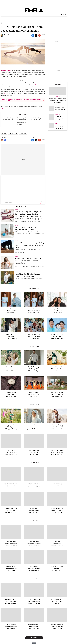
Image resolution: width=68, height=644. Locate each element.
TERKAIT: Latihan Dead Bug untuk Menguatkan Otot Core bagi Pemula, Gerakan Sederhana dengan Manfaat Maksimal (22, 100)
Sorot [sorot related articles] (35, 579)
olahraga (34, 84)
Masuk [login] (62, 15)
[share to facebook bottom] (33, 140)
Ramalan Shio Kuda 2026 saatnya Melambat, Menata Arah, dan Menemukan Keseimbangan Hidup (57, 568)
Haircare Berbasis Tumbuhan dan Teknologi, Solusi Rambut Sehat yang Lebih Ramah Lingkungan (11, 369)
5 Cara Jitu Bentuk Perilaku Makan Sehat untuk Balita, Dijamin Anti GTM (57, 485)
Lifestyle (58, 115)
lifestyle (17, 15)
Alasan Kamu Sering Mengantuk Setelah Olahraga (8, 120)
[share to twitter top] (36, 35)
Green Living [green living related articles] (35, 347)
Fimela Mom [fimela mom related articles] (35, 463)
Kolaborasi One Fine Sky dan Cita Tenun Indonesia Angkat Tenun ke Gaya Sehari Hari (34, 394)
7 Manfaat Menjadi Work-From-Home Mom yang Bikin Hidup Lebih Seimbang (34, 510)
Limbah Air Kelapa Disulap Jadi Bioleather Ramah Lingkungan (11, 394)
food (34, 15)
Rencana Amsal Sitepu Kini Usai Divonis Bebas (57, 601)
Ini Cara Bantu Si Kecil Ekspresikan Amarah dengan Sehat (11, 485)
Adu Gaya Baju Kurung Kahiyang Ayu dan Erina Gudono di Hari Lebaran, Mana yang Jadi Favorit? (11, 311)
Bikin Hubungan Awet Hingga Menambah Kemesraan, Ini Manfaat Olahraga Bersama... (22, 121)
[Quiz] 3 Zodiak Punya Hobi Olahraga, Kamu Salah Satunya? (36, 120)
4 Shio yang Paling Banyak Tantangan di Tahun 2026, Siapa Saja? (11, 543)
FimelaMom (58, 106)
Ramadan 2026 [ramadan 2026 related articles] (35, 288)
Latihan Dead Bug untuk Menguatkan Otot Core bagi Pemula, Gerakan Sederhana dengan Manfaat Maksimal (28, 214)
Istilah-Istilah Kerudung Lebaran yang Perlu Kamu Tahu (34, 427)
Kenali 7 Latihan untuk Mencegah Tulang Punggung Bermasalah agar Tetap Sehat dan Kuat (30, 245)
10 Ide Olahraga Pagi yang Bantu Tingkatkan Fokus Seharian (27, 228)
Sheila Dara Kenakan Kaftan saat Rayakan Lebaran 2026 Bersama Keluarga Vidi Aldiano (34, 336)
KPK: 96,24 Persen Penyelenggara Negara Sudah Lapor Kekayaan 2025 (11, 627)
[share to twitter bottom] (36, 140)
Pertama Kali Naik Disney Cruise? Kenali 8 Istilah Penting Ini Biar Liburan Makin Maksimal (11, 452)
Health (17, 210)
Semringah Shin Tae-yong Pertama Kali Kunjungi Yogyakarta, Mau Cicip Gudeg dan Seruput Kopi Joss (11, 601)
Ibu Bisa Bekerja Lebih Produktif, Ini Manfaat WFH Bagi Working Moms (57, 510)
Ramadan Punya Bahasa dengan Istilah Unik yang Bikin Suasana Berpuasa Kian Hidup (34, 452)
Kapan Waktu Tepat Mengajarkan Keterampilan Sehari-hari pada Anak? (34, 485)
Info (56, 124)
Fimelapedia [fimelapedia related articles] (35, 405)
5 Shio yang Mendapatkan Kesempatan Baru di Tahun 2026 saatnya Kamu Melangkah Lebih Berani (57, 543)
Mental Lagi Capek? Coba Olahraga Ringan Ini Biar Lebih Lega (27, 275)
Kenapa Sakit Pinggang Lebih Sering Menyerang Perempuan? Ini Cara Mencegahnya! (28, 261)
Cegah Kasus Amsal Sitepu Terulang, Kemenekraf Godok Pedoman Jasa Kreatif (34, 627)
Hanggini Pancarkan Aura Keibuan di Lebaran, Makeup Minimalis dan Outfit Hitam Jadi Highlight (57, 311)
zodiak (46, 15)
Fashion (58, 97)
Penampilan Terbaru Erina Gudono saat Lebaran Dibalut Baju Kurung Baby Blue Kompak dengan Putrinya (57, 336)
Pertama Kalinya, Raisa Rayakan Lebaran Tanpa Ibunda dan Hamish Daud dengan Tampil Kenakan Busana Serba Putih (11, 336)
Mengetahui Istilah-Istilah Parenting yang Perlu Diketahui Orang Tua (57, 452)
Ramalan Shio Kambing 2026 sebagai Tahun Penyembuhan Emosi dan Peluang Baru (34, 568)
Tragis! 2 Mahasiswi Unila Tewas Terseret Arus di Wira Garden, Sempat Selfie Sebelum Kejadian (34, 601)
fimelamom (40, 15)
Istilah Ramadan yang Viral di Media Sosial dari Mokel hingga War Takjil (57, 427)
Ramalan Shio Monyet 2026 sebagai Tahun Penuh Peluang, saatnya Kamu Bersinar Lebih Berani (11, 568)
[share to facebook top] (33, 35)
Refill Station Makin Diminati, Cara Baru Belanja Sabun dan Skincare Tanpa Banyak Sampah (57, 369)
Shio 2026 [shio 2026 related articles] (35, 521)
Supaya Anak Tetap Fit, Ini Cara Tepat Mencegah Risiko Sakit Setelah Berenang (11, 510)
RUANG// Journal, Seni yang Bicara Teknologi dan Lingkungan (57, 394)
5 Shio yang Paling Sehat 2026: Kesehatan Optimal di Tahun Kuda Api (34, 543)
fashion (24, 15)
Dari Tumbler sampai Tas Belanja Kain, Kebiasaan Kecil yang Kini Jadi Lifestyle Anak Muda (34, 369)
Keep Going (34, 638)
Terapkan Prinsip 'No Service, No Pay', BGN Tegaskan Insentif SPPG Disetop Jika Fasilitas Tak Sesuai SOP (57, 627)
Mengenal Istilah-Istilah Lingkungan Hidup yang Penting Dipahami (11, 427)
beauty (29, 15)
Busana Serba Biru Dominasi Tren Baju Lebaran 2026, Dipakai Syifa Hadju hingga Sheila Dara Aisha (34, 311)
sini (2, 109)
